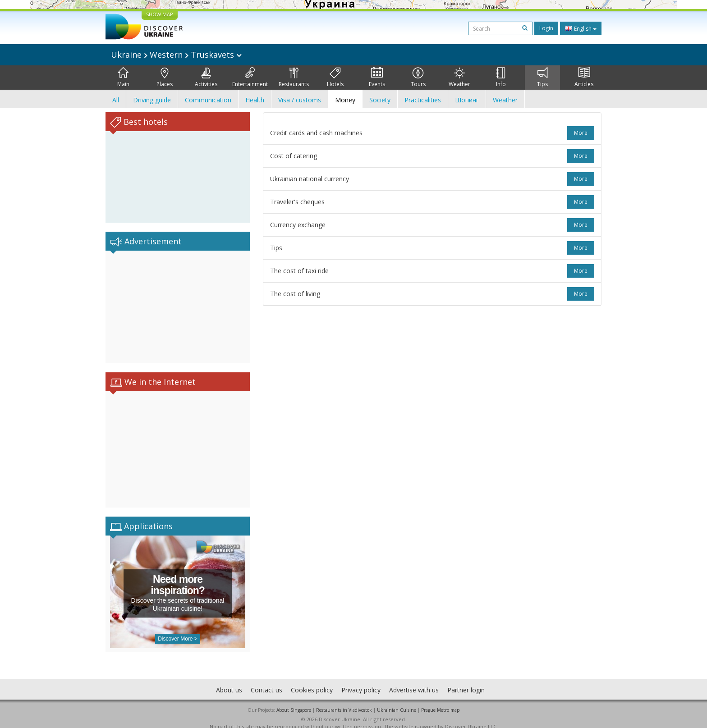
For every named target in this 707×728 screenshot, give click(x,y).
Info (501, 78)
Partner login (466, 681)
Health (255, 100)
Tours (418, 78)
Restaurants (294, 78)
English (581, 28)
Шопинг (467, 100)
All (116, 100)
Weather (459, 78)
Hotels (335, 78)
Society (380, 100)
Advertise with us (414, 681)
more (581, 133)
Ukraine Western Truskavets (176, 55)
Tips (542, 78)
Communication (208, 100)
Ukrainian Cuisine (397, 701)
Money (345, 100)
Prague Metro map (440, 701)
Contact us (266, 681)
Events (377, 78)
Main (123, 78)
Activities (206, 78)
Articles (584, 78)
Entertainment (250, 78)
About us (229, 681)
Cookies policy (312, 681)
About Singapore (294, 701)
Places (165, 78)
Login (546, 28)
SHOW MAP (160, 14)
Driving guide (152, 100)
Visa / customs (300, 100)
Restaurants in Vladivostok (344, 701)
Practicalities (423, 100)
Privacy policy (361, 681)
